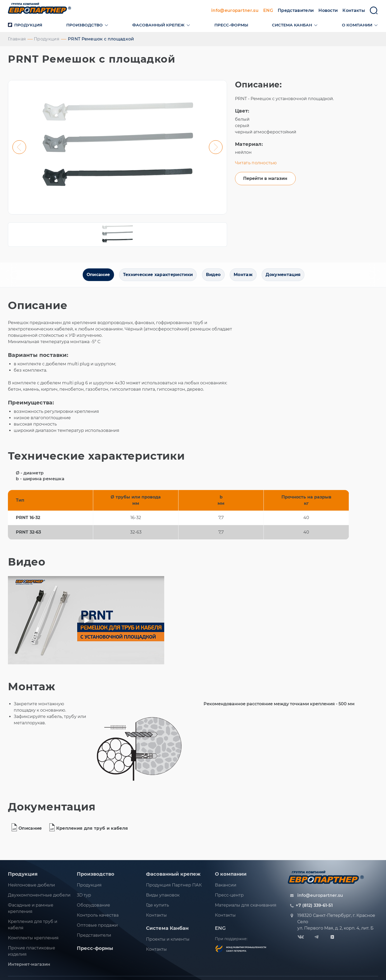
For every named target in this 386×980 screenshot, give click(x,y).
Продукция (25, 26)
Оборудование (93, 907)
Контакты (354, 11)
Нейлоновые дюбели (31, 887)
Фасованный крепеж (158, 26)
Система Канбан (167, 931)
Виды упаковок (163, 897)
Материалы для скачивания (246, 907)
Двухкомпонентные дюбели (39, 897)
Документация (285, 277)
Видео (213, 277)
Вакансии (226, 887)
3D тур (84, 897)
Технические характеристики (157, 277)
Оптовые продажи (97, 928)
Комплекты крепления (33, 940)
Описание (96, 277)
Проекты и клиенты (168, 942)
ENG (268, 11)
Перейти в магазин (265, 181)
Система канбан (292, 26)
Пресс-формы (231, 26)
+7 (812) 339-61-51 (314, 908)
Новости (328, 11)
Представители (296, 11)
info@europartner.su (235, 11)
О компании (357, 26)
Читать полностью (256, 164)
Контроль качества (98, 918)
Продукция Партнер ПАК (174, 887)
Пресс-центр (229, 897)
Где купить (157, 907)
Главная (17, 40)
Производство (84, 26)
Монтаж (244, 277)
